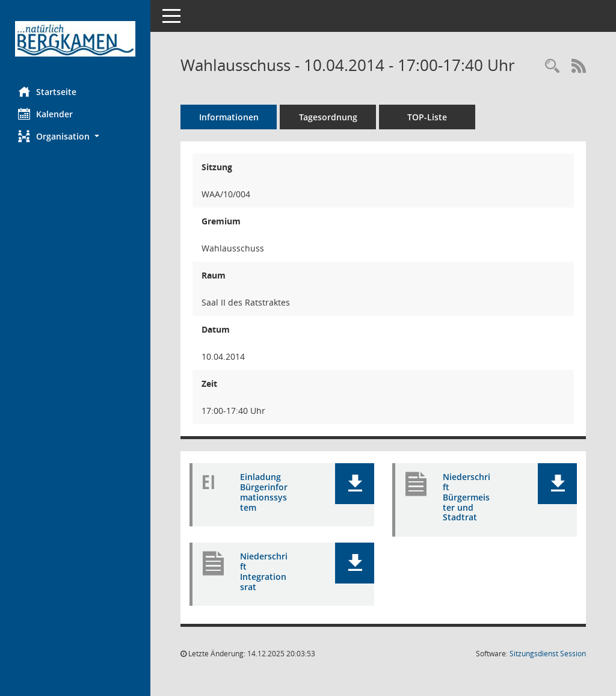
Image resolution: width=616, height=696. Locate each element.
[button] (75, 136)
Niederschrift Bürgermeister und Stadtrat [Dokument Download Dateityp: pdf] (467, 497)
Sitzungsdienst (548, 654)
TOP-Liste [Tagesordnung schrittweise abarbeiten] (427, 117)
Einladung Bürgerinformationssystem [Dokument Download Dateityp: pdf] (264, 492)
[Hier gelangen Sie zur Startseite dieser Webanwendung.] (75, 39)
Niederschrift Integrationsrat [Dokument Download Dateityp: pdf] (264, 571)
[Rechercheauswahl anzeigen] (552, 66)
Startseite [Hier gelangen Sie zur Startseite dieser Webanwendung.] (47, 91)
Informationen (229, 117)
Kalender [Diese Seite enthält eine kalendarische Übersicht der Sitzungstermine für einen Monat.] (45, 114)
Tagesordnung (328, 117)
